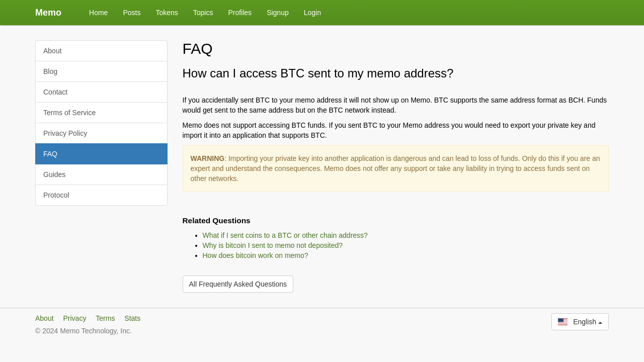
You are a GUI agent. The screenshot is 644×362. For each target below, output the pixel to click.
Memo (48, 13)
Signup (278, 13)
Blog (50, 71)
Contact (55, 92)
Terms (105, 318)
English (580, 322)
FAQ (50, 154)
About (53, 51)
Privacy (74, 318)
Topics (203, 13)
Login (312, 13)
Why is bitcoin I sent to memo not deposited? (273, 245)
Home (98, 13)
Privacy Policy (65, 133)
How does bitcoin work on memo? (256, 255)
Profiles (240, 13)
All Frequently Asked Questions (238, 284)
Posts (132, 13)
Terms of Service (69, 113)
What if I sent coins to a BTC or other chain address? (285, 235)
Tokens (167, 13)
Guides (54, 174)
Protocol (56, 195)
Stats (132, 318)
